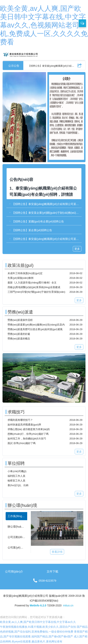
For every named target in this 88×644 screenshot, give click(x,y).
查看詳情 (57, 552)
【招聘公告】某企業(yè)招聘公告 (30, 230)
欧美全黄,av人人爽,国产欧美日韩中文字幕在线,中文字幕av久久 (38, 622)
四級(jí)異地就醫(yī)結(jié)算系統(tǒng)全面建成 (34, 287)
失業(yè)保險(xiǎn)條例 (20, 278)
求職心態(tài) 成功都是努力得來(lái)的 (29, 429)
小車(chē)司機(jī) (17, 471)
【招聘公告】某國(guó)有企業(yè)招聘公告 (36, 221)
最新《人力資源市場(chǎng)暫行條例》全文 (32, 283)
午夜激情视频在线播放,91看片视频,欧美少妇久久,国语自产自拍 (38, 627)
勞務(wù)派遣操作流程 (20, 320)
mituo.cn (68, 605)
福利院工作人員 (16, 476)
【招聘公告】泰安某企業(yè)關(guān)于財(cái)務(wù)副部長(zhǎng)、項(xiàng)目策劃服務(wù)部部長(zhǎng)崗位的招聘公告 (45, 213)
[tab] (16, 516)
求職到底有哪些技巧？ (20, 420)
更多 (77, 249)
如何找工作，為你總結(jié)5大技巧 (27, 439)
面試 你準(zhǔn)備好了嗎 (22, 443)
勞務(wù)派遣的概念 (19, 339)
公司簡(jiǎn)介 (14, 571)
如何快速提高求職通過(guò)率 (24, 425)
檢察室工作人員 (16, 481)
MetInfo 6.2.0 (38, 605)
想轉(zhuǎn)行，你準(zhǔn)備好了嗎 (28, 434)
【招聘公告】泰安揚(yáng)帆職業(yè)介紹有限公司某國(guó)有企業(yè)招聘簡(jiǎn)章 (45, 204)
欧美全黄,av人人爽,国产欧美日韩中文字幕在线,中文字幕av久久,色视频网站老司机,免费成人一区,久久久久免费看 (44, 25)
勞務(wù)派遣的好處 (19, 334)
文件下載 (52, 571)
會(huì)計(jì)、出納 (18, 485)
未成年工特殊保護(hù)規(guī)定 (25, 273)
